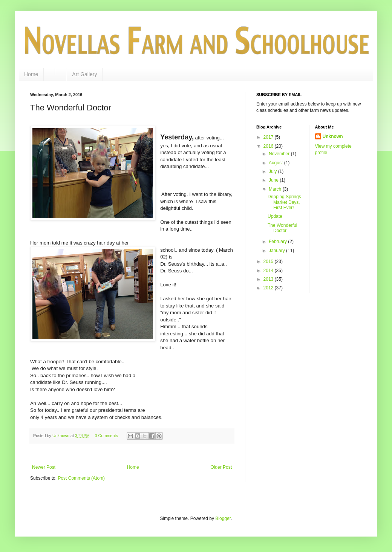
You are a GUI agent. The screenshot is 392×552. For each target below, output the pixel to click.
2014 (269, 271)
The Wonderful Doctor (283, 228)
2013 (269, 279)
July (273, 171)
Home (31, 74)
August (276, 163)
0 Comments (106, 436)
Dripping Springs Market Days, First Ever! (284, 202)
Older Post (221, 467)
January (277, 251)
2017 (269, 137)
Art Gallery (84, 74)
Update (275, 216)
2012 (269, 288)
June (274, 180)
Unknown (333, 136)
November (280, 154)
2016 (269, 146)
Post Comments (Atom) (81, 478)
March (276, 189)
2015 (269, 261)
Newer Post (44, 467)
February (278, 242)
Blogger (223, 518)
